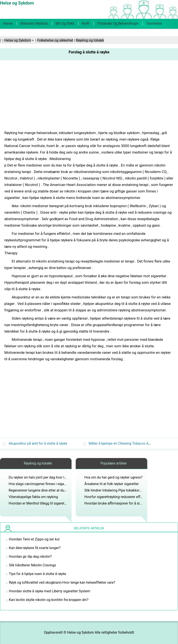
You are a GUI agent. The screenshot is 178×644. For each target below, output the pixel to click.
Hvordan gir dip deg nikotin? (30, 557)
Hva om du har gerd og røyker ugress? (113, 477)
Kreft (86, 23)
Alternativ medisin (34, 23)
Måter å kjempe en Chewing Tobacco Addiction (125, 443)
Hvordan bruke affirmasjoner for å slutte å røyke (121, 503)
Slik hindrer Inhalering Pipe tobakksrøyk (115, 490)
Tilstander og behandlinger (118, 23)
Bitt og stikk (65, 23)
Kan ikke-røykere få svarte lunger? (35, 548)
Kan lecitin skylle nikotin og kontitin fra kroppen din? (49, 600)
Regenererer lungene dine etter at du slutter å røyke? (49, 490)
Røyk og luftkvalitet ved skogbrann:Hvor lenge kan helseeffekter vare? (62, 582)
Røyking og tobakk (90, 40)
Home (8, 23)
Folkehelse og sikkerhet (55, 40)
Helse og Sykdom (18, 40)
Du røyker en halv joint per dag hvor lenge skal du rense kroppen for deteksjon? (69, 477)
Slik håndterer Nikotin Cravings (32, 565)
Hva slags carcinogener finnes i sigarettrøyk (42, 484)
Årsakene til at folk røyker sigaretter (112, 484)
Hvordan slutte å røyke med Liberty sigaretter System (50, 591)
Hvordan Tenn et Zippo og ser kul (34, 539)
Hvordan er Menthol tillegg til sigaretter (38, 503)
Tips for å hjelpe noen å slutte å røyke (38, 574)
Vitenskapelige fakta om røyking (33, 497)
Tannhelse (154, 23)
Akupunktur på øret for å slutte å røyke (38, 443)
